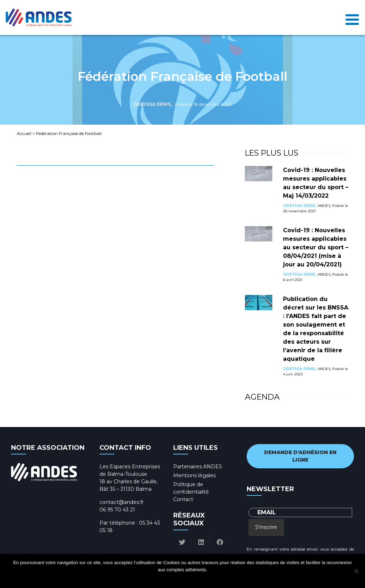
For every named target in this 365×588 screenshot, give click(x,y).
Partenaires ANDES (198, 467)
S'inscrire (266, 527)
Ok (156, 579)
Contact (183, 499)
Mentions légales (194, 475)
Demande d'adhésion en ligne (300, 456)
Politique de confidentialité (189, 579)
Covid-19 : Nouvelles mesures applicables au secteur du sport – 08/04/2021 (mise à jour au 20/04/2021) (316, 247)
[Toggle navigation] (352, 18)
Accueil (24, 133)
